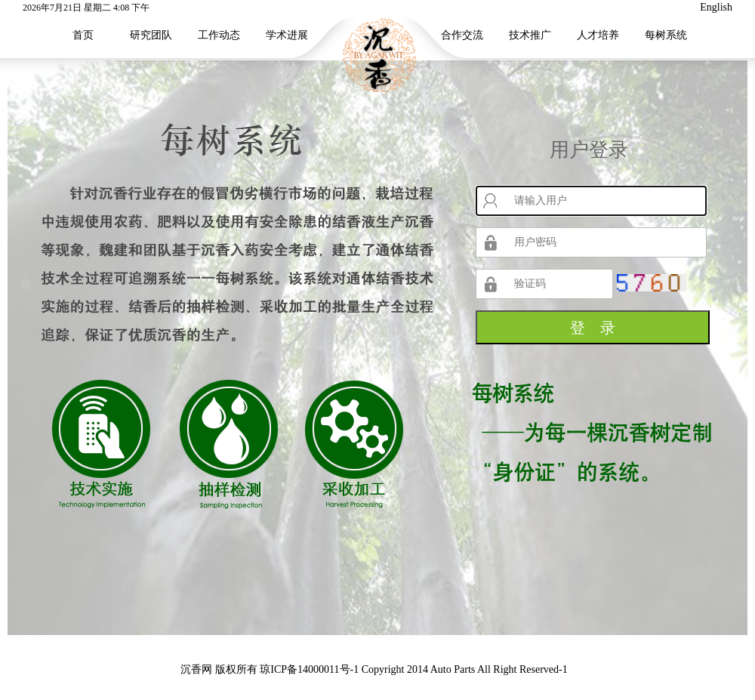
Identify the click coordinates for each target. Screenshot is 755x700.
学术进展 (287, 35)
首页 (83, 35)
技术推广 (530, 35)
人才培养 (598, 35)
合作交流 (462, 35)
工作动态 (219, 35)
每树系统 (666, 35)
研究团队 (151, 35)
